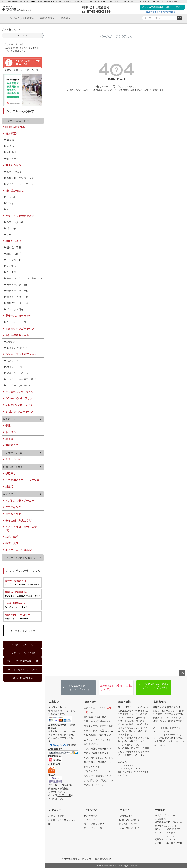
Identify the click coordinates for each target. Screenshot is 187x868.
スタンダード (14, 260)
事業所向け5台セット (18, 348)
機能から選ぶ (13, 241)
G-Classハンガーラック (19, 411)
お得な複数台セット (17, 335)
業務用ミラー (10, 419)
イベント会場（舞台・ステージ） (22, 529)
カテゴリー (55, 810)
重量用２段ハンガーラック (17, 616)
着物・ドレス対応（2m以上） (23, 178)
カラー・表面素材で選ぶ (20, 216)
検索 (180, 18)
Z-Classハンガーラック (19, 322)
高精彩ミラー (13, 445)
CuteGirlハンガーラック (16, 605)
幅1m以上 (12, 152)
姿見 (8, 425)
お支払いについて (128, 824)
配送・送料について (129, 820)
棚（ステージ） (15, 367)
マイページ (91, 810)
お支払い (54, 702)
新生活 (9, 486)
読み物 (64, 18)
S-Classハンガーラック (19, 405)
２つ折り (11, 272)
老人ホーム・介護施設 (18, 550)
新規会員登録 (91, 816)
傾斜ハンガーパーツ (17, 373)
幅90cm (10, 146)
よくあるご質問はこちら (23, 631)
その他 (10, 209)
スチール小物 (13, 459)
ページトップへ (182, 673)
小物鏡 (9, 439)
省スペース (12, 158)
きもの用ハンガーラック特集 (22, 480)
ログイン (23, 35)
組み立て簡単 (14, 253)
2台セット (12, 342)
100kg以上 (12, 197)
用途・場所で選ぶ (13, 467)
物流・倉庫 (12, 543)
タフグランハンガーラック (17, 121)
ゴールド (11, 228)
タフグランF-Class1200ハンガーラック (22, 594)
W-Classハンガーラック (19, 392)
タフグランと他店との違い (23, 653)
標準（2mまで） (15, 172)
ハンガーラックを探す (20, 18)
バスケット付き (15, 309)
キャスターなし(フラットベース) (24, 278)
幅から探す (46, 18)
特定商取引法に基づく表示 (77, 859)
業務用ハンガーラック (18, 316)
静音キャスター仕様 (17, 291)
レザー (10, 235)
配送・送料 (91, 702)
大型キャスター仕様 (17, 285)
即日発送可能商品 (15, 127)
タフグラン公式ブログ (23, 644)
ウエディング (13, 507)
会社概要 (160, 810)
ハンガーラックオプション (21, 354)
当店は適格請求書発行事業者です (162, 11)
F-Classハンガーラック (19, 398)
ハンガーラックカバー (19, 385)
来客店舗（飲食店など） (20, 520)
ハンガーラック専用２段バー (22, 379)
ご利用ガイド (64, 795)
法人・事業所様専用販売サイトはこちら (162, 7)
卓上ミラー (12, 432)
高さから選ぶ (13, 165)
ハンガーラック (56, 816)
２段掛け (11, 266)
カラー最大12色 (15, 222)
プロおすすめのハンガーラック (23, 669)
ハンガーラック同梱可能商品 (19, 557)
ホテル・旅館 (13, 514)
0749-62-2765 (99, 11)
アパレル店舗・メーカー (20, 500)
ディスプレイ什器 (13, 453)
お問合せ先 (160, 702)
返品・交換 (124, 702)
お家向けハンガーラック (20, 328)
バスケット (13, 361)
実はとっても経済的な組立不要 (23, 661)
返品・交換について (129, 828)
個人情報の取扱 (103, 859)
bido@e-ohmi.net (133, 769)
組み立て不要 (14, 247)
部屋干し (11, 473)
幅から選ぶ (12, 133)
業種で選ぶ (9, 494)
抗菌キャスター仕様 (17, 297)
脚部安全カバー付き (17, 303)
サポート (125, 810)
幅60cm (10, 140)
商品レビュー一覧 (93, 828)
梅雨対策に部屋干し (23, 678)
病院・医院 (12, 537)
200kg (10, 203)
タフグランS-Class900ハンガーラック (22, 582)
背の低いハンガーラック (20, 184)
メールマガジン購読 (94, 824)
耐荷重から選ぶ (15, 190)
